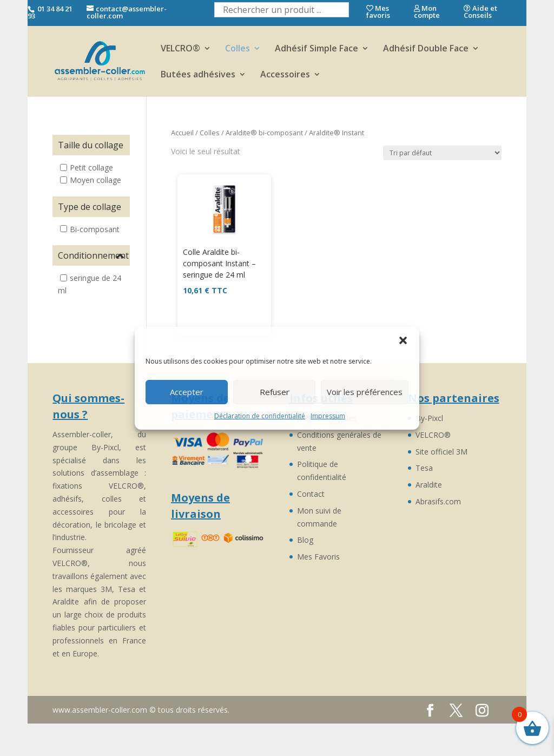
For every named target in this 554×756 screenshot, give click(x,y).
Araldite (429, 485)
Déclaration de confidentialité (260, 416)
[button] (403, 340)
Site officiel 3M (441, 452)
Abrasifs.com (438, 501)
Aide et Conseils (480, 12)
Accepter (187, 392)
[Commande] (442, 153)
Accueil (182, 133)
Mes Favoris (318, 557)
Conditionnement (91, 255)
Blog (305, 540)
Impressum (328, 416)
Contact (311, 494)
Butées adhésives (198, 75)
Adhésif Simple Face (316, 49)
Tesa (424, 468)
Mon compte (427, 12)
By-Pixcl (429, 418)
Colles (238, 49)
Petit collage (91, 167)
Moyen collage (95, 180)
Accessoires (285, 75)
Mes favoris (378, 12)
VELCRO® (180, 49)
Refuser (275, 392)
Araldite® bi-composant (264, 133)
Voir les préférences (365, 392)
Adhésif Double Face (426, 49)
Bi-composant (95, 229)
